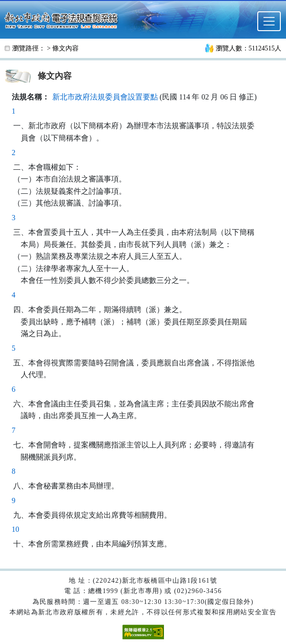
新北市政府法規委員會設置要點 (105, 97)
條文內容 (65, 48)
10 (16, 529)
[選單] (269, 21)
